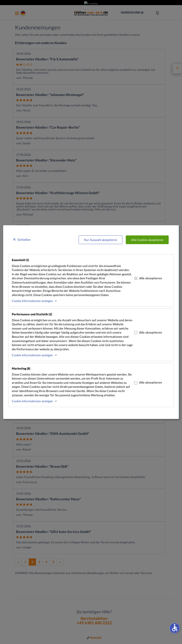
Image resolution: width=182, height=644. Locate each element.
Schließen (24, 239)
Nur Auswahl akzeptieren (101, 240)
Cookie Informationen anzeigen (32, 301)
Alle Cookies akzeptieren (147, 240)
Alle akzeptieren (148, 278)
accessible (175, 628)
